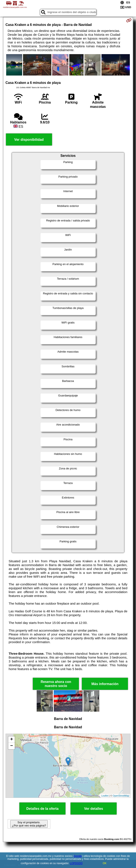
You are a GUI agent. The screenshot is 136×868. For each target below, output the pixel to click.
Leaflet (105, 796)
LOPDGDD (76, 863)
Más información (105, 684)
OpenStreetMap (121, 796)
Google (78, 856)
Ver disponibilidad (29, 140)
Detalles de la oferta (42, 809)
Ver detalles (94, 809)
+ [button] (12, 740)
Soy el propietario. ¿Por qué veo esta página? (29, 824)
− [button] (12, 746)
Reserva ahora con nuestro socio (56, 684)
